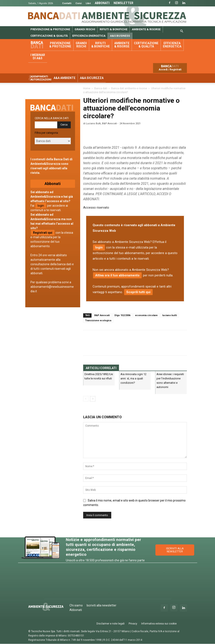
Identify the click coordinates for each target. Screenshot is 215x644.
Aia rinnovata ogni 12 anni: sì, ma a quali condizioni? (133, 378)
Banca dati (39, 45)
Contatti (67, 3)
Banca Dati (54, 16)
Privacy (133, 624)
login (99, 247)
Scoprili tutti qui (138, 292)
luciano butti (170, 315)
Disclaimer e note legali (111, 624)
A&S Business (120, 36)
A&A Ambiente (65, 78)
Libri (88, 3)
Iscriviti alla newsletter (101, 605)
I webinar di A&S (38, 57)
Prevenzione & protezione (50, 29)
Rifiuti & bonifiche (114, 29)
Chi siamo (76, 605)
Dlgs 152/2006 (122, 315)
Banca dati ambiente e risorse (129, 88)
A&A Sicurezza (92, 78)
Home (87, 88)
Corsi (79, 3)
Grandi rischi (85, 29)
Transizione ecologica (98, 320)
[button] (182, 31)
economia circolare (146, 315)
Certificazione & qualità (49, 36)
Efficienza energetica (89, 36)
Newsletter (123, 3)
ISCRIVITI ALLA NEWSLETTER (175, 550)
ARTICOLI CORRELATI (101, 368)
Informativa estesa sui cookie (159, 624)
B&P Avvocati (102, 315)
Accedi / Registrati (170, 70)
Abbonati (102, 3)
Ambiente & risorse (146, 29)
